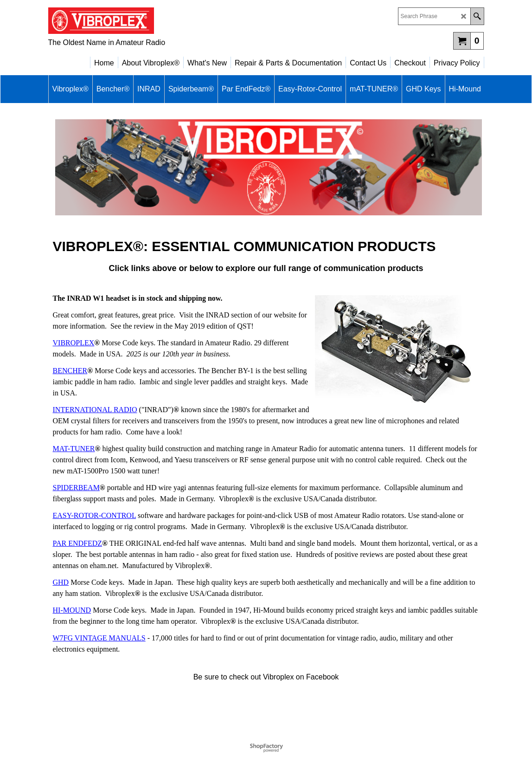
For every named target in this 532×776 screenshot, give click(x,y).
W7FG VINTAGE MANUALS (99, 638)
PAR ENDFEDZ (78, 543)
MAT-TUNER (74, 449)
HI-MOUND (72, 610)
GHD (61, 582)
